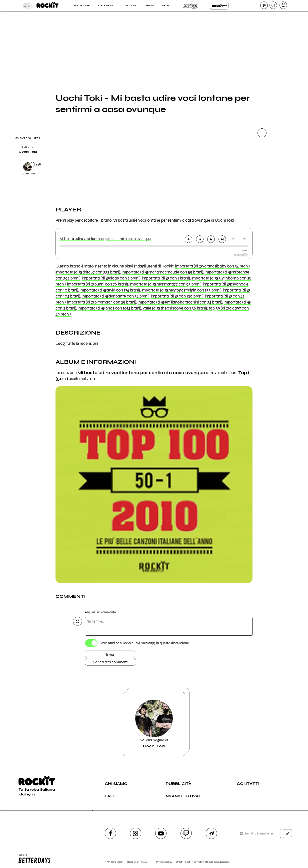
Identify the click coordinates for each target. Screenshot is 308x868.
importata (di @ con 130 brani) (177, 296)
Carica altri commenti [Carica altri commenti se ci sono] (110, 662)
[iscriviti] (287, 834)
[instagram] (136, 833)
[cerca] (273, 5)
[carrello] (264, 5)
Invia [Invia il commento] (110, 655)
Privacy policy (164, 862)
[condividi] (262, 133)
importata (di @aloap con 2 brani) (111, 278)
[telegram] (211, 833)
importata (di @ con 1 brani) (166, 278)
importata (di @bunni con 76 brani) (98, 284)
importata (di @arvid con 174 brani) (110, 290)
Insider (191, 6)
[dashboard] (283, 5)
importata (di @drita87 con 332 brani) (88, 272)
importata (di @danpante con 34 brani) (116, 296)
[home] (47, 6)
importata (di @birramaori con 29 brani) (102, 302)
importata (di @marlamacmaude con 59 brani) (162, 272)
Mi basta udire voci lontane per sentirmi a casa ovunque (105, 239)
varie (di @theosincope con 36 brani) (175, 308)
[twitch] (186, 833)
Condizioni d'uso (137, 862)
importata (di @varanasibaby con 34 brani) (212, 266)
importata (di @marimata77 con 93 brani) (165, 284)
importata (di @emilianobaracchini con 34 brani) (180, 302)
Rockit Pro (219, 6)
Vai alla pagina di (154, 724)
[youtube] (161, 833)
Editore (34, 859)
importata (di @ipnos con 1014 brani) (109, 308)
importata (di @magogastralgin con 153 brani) (181, 290)
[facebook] (110, 833)
